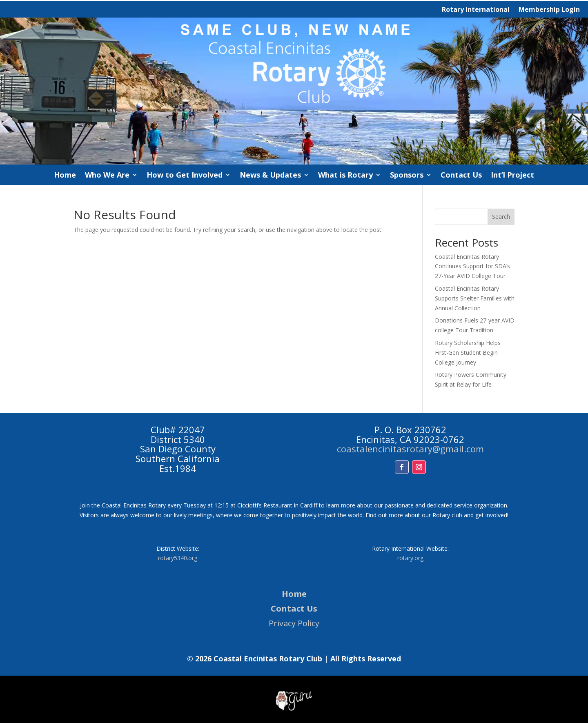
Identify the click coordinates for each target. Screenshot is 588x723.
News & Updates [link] (270, 176)
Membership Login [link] (549, 10)
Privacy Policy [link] (294, 623)
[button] (402, 467)
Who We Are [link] (107, 176)
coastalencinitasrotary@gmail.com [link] (410, 449)
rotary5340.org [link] (178, 558)
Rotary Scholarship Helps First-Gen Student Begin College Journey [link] (468, 353)
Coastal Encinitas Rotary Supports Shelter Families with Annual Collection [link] (475, 298)
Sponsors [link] (407, 176)
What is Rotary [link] (345, 176)
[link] (294, 162)
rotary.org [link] (410, 558)
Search (501, 217)
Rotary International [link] (476, 10)
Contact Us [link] (461, 176)
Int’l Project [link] (512, 176)
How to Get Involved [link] (185, 176)
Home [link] (65, 176)
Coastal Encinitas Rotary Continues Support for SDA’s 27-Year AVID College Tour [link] (472, 266)
